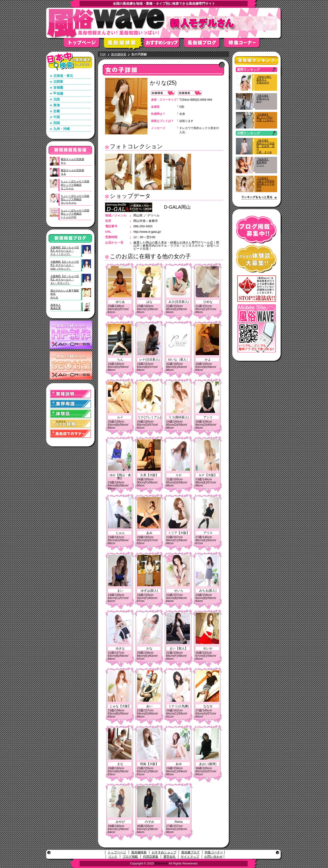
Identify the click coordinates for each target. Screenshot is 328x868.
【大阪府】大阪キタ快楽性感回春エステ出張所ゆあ (265, 184)
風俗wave (161, 863)
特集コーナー (214, 852)
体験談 (71, 414)
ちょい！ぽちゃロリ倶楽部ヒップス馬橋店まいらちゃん (75, 199)
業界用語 (71, 404)
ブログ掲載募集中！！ (256, 230)
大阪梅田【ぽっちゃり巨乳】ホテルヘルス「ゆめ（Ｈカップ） (65, 265)
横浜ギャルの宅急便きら (72, 161)
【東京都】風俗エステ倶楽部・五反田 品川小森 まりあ (265, 146)
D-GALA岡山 (177, 207)
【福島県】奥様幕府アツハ (263, 162)
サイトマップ (190, 857)
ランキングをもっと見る (257, 197)
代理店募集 (151, 857)
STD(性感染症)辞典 (71, 424)
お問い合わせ (213, 857)
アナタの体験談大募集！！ (256, 259)
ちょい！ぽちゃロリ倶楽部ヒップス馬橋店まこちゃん (75, 185)
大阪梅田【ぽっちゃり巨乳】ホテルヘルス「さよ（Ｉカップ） (65, 251)
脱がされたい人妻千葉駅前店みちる (65, 294)
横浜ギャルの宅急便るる (72, 172)
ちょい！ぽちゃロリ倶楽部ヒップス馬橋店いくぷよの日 (75, 214)
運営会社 (169, 857)
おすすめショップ (164, 44)
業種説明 (71, 394)
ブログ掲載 (130, 857)
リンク (113, 857)
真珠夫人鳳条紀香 (56, 307)
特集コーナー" (244, 44)
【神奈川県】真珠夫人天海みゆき (264, 80)
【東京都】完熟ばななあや (263, 99)
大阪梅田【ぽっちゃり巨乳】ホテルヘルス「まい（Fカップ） (65, 280)
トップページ (84, 44)
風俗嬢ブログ (204, 44)
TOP (103, 54)
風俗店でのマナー (71, 434)
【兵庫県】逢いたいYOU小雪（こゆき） (265, 117)
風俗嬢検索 (124, 44)
